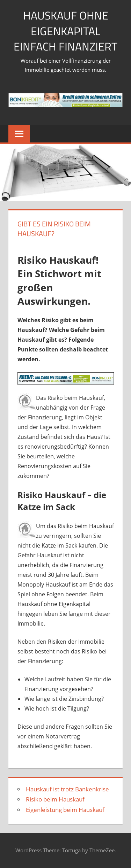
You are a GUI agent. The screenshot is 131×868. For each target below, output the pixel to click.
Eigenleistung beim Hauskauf (65, 810)
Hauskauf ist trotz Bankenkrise (67, 789)
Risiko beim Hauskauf (55, 799)
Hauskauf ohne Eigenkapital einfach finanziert (65, 31)
